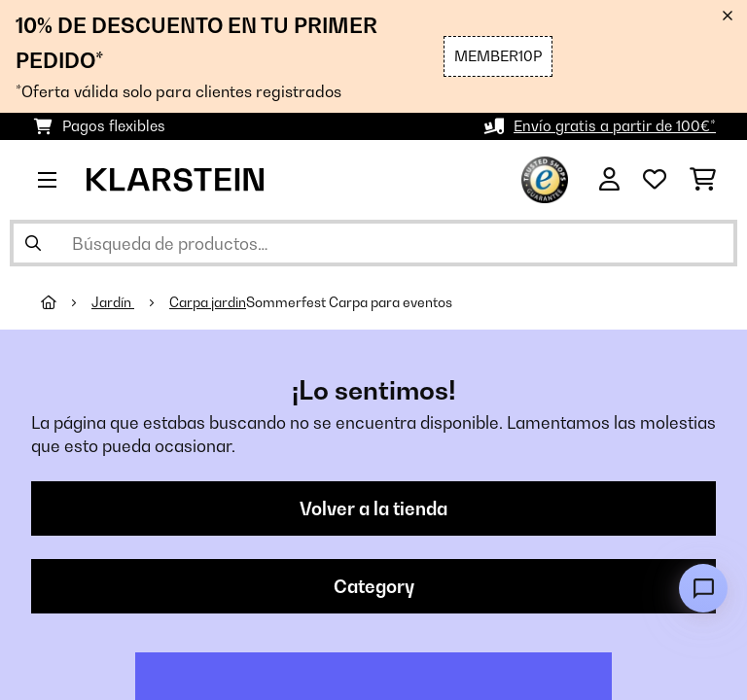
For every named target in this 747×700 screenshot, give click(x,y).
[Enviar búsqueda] (33, 243)
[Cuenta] (609, 180)
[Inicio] (66, 302)
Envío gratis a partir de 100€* (615, 126)
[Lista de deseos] (655, 180)
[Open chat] (703, 588)
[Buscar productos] (373, 243)
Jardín (113, 302)
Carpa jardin (208, 302)
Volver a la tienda (373, 508)
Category (374, 586)
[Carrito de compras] (703, 180)
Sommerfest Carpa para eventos (349, 302)
